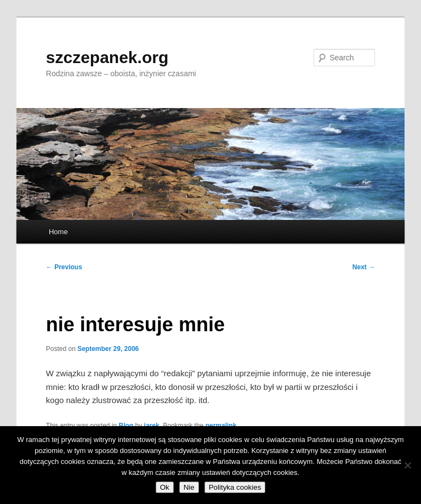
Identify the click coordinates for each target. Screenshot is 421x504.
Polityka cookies (235, 487)
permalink (221, 426)
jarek (152, 426)
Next (364, 267)
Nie (189, 487)
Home (58, 232)
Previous (64, 267)
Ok (165, 487)
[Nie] (407, 465)
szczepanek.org (107, 57)
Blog (126, 426)
